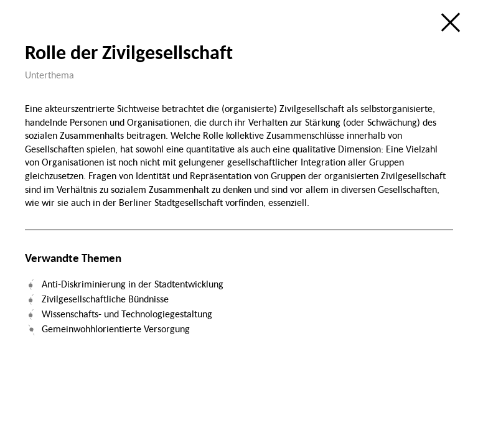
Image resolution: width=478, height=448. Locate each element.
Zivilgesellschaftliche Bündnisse (105, 299)
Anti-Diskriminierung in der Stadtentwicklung (133, 284)
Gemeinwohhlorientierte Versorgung (116, 329)
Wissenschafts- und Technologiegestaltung (127, 314)
